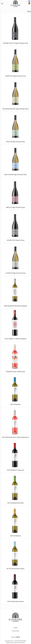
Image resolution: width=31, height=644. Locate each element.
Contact (16, 628)
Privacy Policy (16, 631)
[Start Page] (16, 4)
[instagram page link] (19, 637)
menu (2, 4)
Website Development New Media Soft (15, 643)
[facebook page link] (17, 637)
